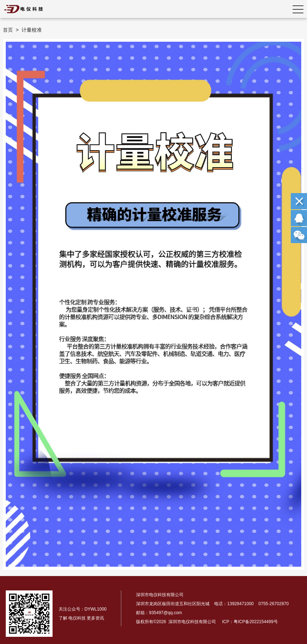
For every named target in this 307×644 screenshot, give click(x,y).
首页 (8, 30)
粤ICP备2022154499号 (256, 622)
